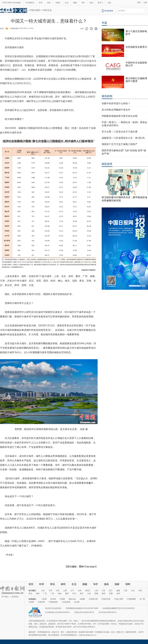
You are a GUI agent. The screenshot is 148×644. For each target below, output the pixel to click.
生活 (67, 3)
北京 (43, 591)
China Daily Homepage (11, 3)
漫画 (106, 584)
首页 (31, 584)
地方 (110, 3)
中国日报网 (35, 10)
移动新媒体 (109, 11)
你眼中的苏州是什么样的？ (116, 103)
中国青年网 (93, 599)
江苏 (103, 591)
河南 (140, 591)
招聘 (128, 584)
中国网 (62, 599)
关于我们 (5, 597)
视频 (75, 3)
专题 (104, 23)
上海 (96, 591)
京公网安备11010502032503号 (57, 612)
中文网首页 (30, 3)
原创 (91, 3)
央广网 (142, 599)
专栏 (83, 3)
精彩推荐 (107, 164)
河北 (58, 591)
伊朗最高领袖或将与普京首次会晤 (120, 116)
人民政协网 (66, 602)
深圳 (118, 594)
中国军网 (41, 602)
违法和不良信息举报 (53, 608)
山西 (65, 591)
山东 (133, 591)
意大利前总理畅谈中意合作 (116, 110)
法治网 (77, 602)
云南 (89, 594)
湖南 (38, 594)
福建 (118, 591)
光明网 (31, 602)
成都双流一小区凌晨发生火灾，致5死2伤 (123, 138)
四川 (74, 594)
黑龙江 (88, 591)
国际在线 (72, 599)
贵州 (82, 594)
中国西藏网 (131, 599)
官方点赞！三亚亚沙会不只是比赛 (120, 132)
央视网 (82, 599)
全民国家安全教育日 (136, 47)
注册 (145, 3)
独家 (117, 584)
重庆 (67, 594)
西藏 (96, 594)
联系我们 (15, 597)
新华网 (53, 599)
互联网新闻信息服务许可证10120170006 (82, 608)
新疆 (111, 594)
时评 (41, 3)
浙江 (111, 591)
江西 (125, 591)
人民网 (44, 599)
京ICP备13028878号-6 (107, 612)
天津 (50, 591)
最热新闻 (107, 96)
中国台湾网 (119, 599)
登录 (139, 3)
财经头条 (48, 10)
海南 (60, 594)
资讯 (49, 3)
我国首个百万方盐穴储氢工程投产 (120, 144)
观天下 (100, 3)
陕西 (104, 594)
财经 (63, 584)
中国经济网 (106, 599)
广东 (45, 594)
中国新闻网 (14, 29)
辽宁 (72, 591)
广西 (52, 594)
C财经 (58, 3)
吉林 (80, 591)
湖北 (30, 594)
